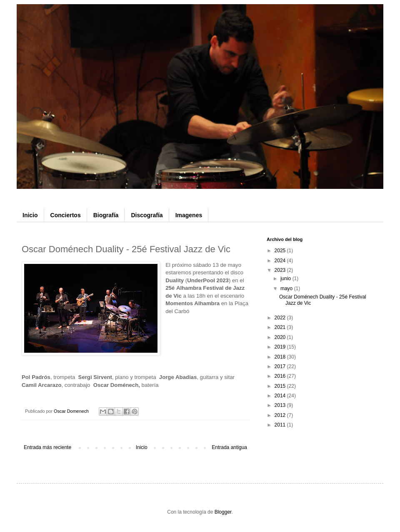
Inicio (30, 215)
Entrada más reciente (47, 447)
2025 (281, 251)
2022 (281, 318)
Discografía (147, 215)
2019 (281, 347)
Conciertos (66, 215)
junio (286, 279)
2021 (281, 327)
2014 (281, 396)
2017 (281, 366)
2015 (281, 386)
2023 (281, 270)
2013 (281, 405)
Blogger (223, 512)
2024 (281, 261)
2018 (281, 357)
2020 (281, 337)
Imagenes (189, 215)
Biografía (106, 215)
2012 (281, 415)
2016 (281, 376)
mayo (287, 289)
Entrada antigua (229, 447)
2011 (281, 425)
